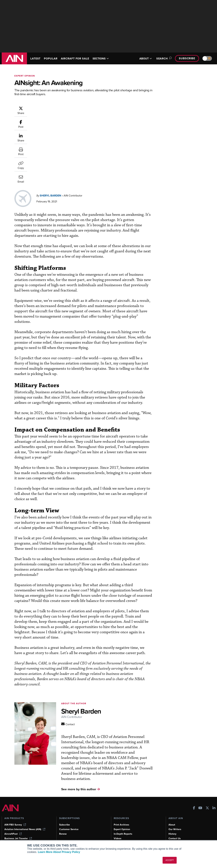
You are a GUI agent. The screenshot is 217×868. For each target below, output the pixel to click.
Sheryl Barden (71, 112)
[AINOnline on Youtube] (200, 798)
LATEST (35, 59)
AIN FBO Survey (15, 814)
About (172, 814)
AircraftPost (13, 824)
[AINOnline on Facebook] (194, 798)
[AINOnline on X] (207, 798)
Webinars (119, 833)
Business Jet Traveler (18, 828)
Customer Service (69, 819)
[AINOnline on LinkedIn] (214, 798)
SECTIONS (101, 59)
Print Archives (121, 814)
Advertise (176, 833)
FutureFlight (11, 833)
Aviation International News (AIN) (25, 819)
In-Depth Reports (123, 824)
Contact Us (175, 828)
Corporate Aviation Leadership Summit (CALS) (26, 839)
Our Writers (175, 819)
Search (163, 59)
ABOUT (146, 59)
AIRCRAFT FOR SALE (75, 59)
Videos (118, 828)
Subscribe (187, 58)
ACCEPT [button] (170, 860)
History (172, 824)
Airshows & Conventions (127, 837)
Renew (63, 824)
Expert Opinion (122, 819)
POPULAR (51, 59)
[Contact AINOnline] (82, 709)
